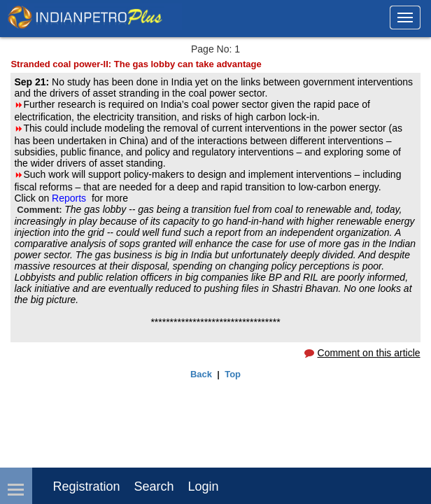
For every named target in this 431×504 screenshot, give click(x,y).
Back (201, 374)
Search (154, 486)
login (204, 486)
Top (233, 374)
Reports (70, 198)
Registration (86, 486)
